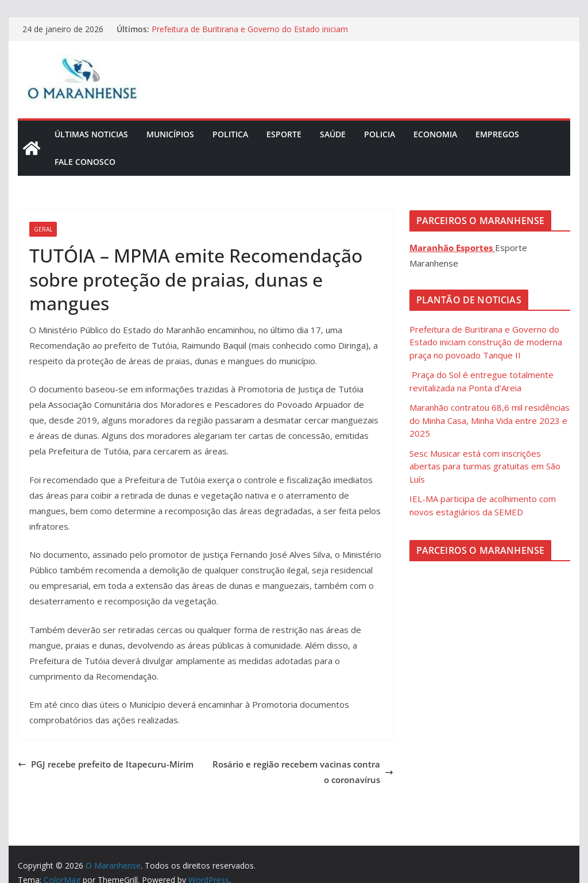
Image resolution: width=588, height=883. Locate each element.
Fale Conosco (85, 162)
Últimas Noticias (91, 134)
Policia (380, 134)
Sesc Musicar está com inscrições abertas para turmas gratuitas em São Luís (485, 466)
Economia (435, 134)
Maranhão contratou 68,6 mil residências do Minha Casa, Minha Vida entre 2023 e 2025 (490, 420)
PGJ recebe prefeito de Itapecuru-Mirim (106, 764)
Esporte (284, 134)
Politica (230, 134)
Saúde (333, 134)
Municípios (170, 134)
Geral (43, 229)
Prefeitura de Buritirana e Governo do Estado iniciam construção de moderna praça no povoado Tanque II (250, 35)
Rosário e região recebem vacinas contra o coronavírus (303, 772)
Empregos (497, 134)
